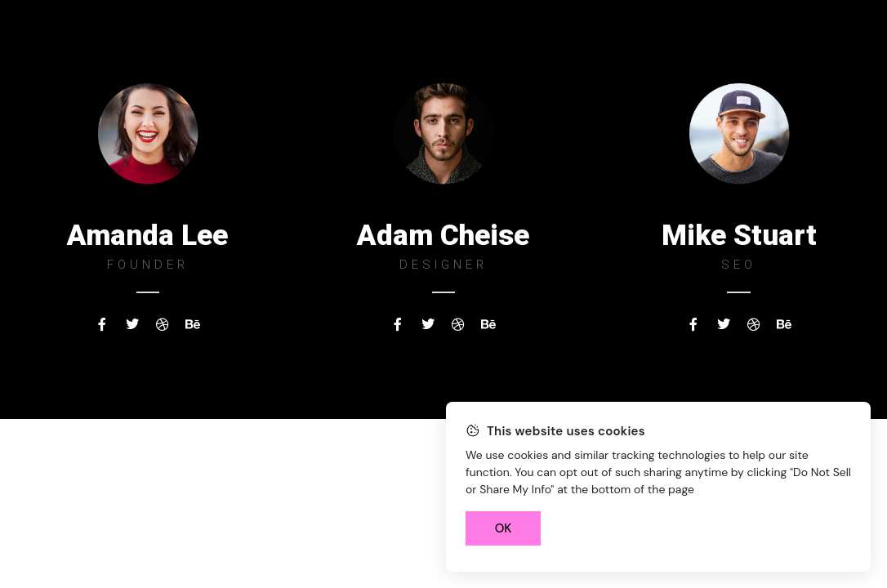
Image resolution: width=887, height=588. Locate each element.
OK (504, 528)
